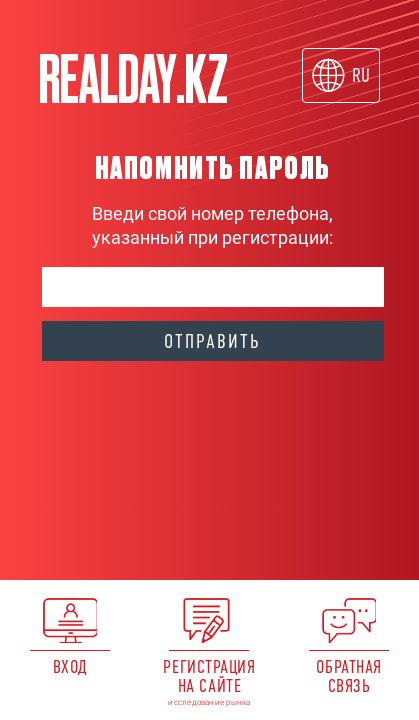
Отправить (212, 341)
